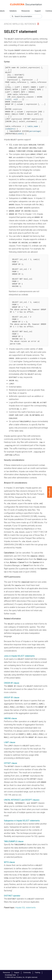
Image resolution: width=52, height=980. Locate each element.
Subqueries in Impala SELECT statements (22, 817)
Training (37, 973)
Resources (26, 11)
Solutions (13, 11)
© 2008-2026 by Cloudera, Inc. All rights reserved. (21, 977)
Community (27, 973)
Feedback (50, 492)
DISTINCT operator (12, 891)
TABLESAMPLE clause (14, 837)
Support (38, 11)
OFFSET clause (11, 760)
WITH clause (9, 858)
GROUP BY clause (12, 694)
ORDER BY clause (12, 680)
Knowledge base (10, 975)
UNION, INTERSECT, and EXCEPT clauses (22, 796)
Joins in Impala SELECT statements (19, 653)
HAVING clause (10, 715)
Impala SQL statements (25, 903)
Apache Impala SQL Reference (20, 24)
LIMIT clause (10, 739)
